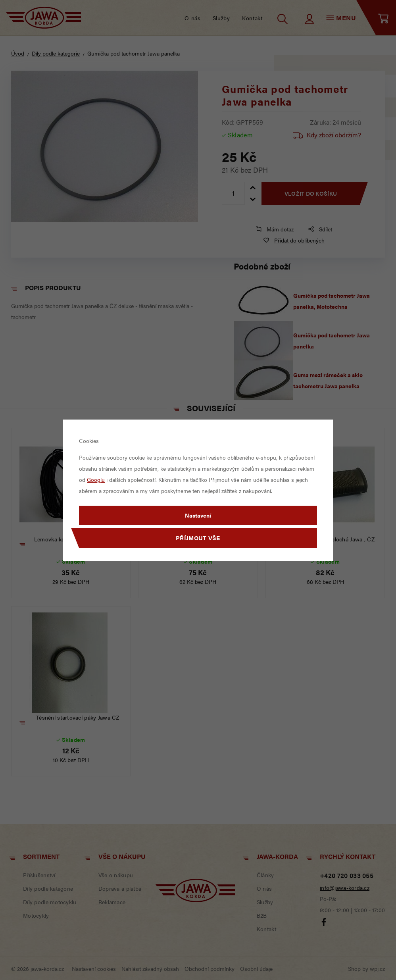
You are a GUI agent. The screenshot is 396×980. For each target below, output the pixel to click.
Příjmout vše (198, 538)
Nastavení (198, 515)
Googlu (96, 479)
